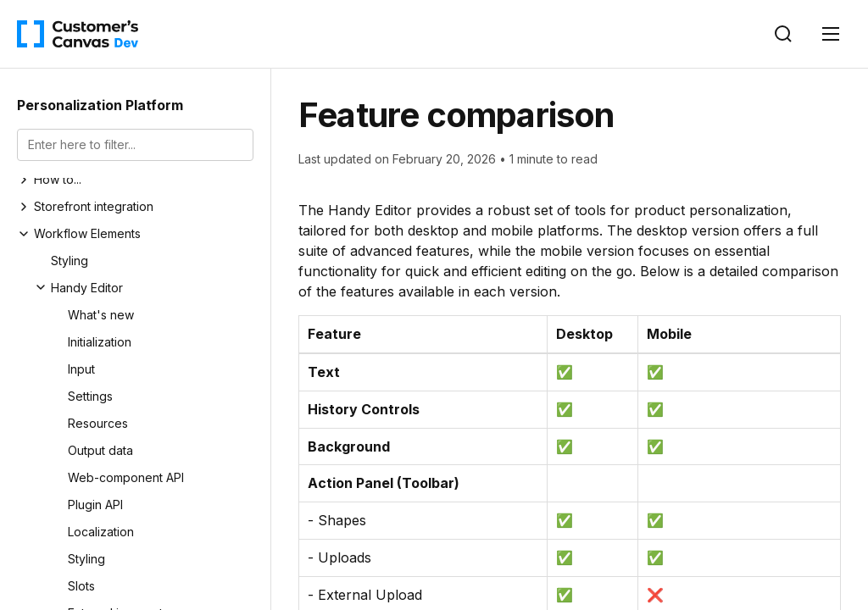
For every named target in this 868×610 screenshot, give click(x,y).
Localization (101, 532)
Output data (100, 450)
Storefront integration (94, 206)
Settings (90, 396)
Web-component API (126, 477)
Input (81, 369)
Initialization (100, 342)
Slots (81, 586)
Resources (98, 423)
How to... (58, 179)
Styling (70, 261)
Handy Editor (87, 288)
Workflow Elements (87, 233)
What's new (101, 315)
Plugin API (95, 505)
